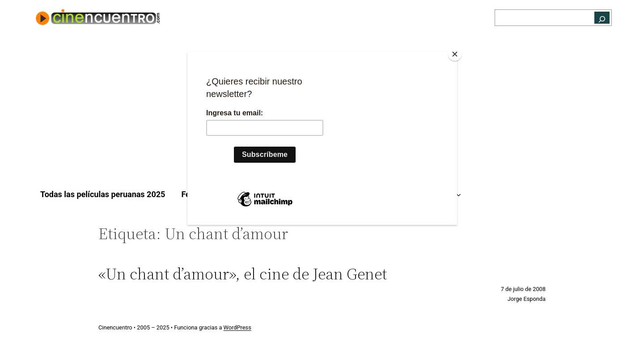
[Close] (455, 54)
